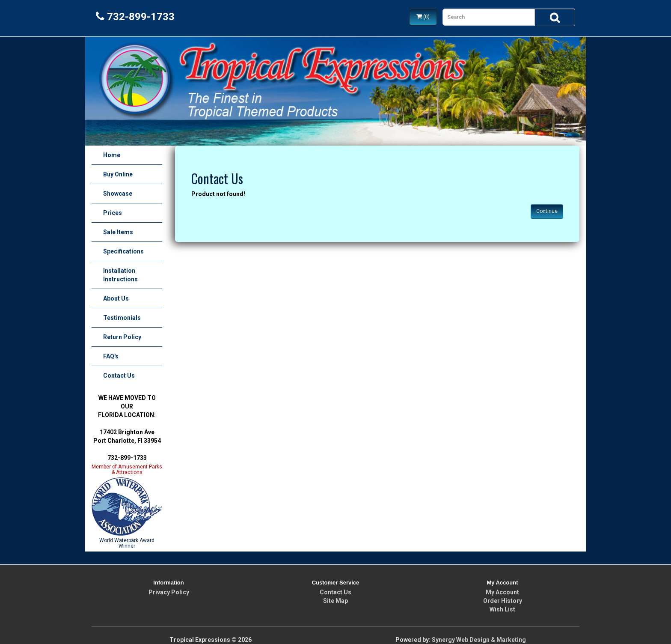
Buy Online (118, 174)
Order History (503, 601)
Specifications (123, 251)
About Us (116, 298)
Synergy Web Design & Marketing (479, 640)
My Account (502, 592)
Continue (547, 211)
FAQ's (111, 356)
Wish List (502, 609)
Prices (113, 213)
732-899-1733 (135, 17)
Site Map (335, 601)
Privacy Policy (169, 592)
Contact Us (119, 376)
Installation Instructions (120, 275)
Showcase (118, 194)
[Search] (555, 17)
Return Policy (122, 337)
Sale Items (118, 232)
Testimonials (122, 318)
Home (112, 155)
